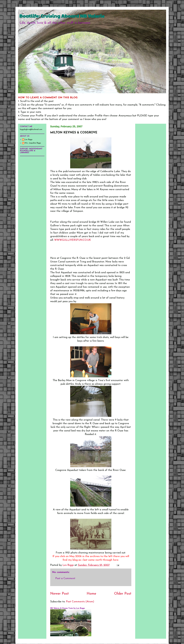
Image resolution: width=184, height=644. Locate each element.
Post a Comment (65, 578)
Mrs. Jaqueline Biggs (33, 143)
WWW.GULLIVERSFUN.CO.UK (72, 240)
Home (91, 594)
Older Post (123, 594)
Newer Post (59, 594)
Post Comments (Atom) (80, 602)
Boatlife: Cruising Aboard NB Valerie (62, 16)
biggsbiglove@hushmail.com (31, 129)
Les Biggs (29, 140)
